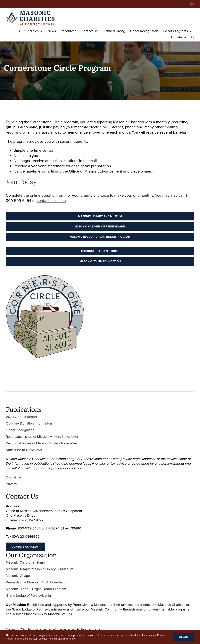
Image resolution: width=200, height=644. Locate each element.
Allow (184, 637)
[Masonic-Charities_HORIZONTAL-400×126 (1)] (30, 13)
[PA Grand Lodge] (192, 4)
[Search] (193, 37)
